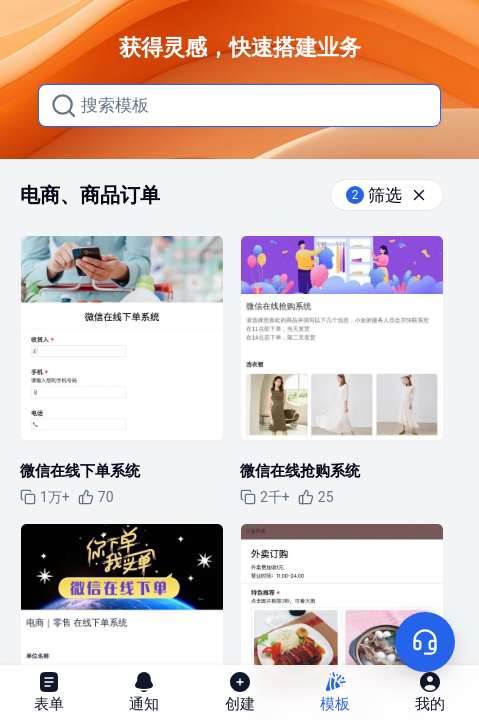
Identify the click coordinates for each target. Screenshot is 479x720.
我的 (430, 691)
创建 (240, 691)
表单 (49, 691)
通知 (144, 691)
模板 (335, 691)
